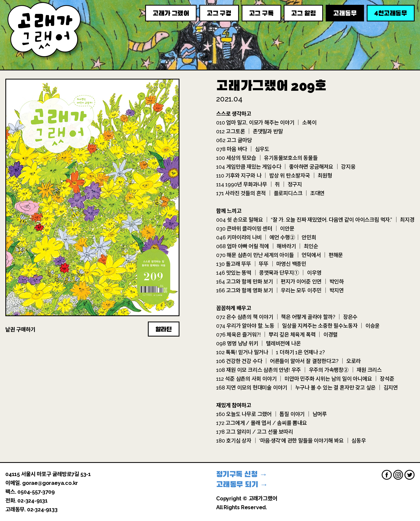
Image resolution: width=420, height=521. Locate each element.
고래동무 (345, 13)
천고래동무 (391, 13)
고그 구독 (261, 13)
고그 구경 (219, 13)
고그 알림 (303, 13)
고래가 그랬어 (171, 13)
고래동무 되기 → (242, 484)
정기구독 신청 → (242, 474)
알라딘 (164, 329)
